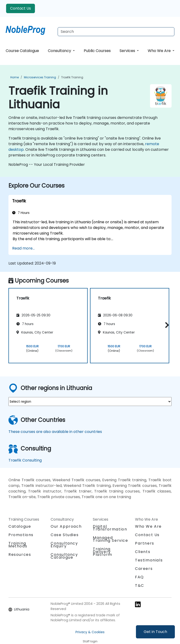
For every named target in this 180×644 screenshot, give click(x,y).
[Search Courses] (116, 32)
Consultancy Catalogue (64, 556)
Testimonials (149, 560)
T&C (140, 585)
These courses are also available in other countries (55, 432)
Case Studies (65, 535)
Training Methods (18, 545)
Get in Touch (155, 632)
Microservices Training (40, 77)
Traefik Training (72, 77)
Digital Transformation (110, 528)
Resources (20, 555)
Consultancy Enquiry (64, 545)
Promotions (21, 535)
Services (128, 51)
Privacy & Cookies (90, 632)
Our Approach (66, 526)
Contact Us (21, 8)
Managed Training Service (111, 539)
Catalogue (20, 526)
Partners (145, 543)
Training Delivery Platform (103, 552)
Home (15, 77)
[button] (166, 325)
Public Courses (97, 51)
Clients (143, 552)
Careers (144, 569)
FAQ (139, 577)
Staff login (90, 641)
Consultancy (60, 51)
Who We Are (160, 51)
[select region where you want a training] (90, 402)
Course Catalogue (22, 51)
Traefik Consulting (25, 460)
